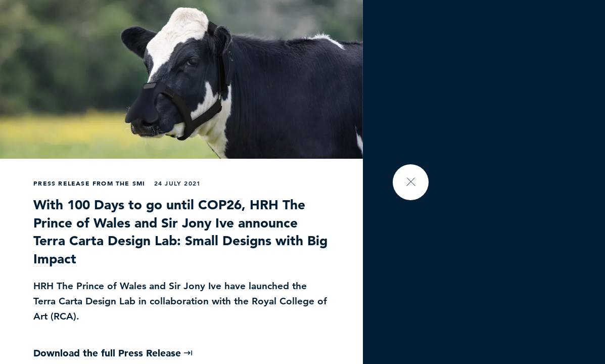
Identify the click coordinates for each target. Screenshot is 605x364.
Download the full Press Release (113, 353)
